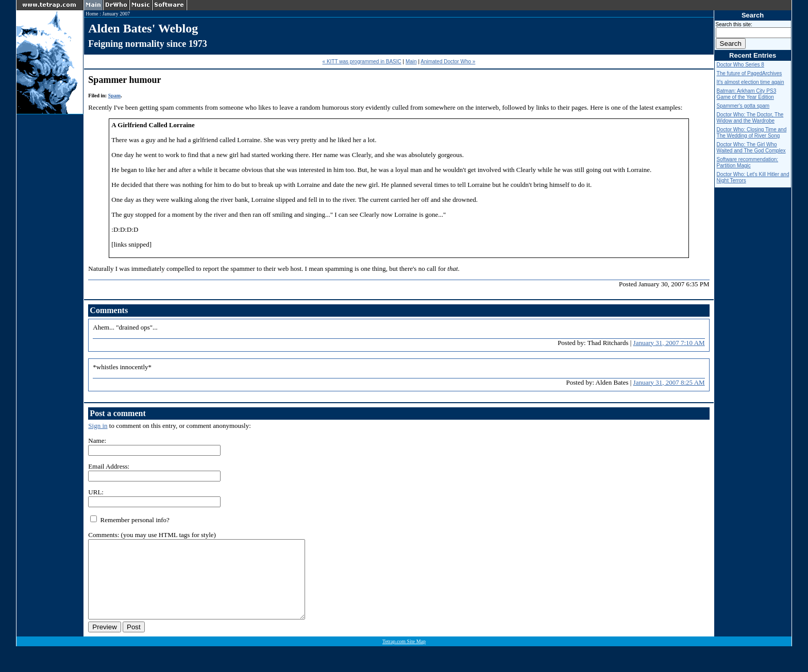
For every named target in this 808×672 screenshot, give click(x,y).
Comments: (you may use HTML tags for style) (152, 535)
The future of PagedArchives (750, 73)
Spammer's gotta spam (743, 106)
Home (92, 14)
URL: (96, 492)
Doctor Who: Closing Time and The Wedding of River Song (752, 133)
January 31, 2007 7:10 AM (669, 343)
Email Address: (109, 466)
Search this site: (734, 24)
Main (411, 62)
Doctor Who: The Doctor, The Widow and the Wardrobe (750, 118)
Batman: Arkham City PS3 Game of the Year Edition (747, 94)
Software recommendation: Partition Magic (748, 162)
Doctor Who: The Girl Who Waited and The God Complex (751, 148)
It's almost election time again (751, 82)
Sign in (98, 426)
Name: (97, 441)
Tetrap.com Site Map (404, 657)
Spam (114, 96)
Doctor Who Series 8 (740, 65)
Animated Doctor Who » (448, 62)
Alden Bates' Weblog (143, 28)
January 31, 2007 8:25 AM (669, 382)
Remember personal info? (130, 520)
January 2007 (116, 14)
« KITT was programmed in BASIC (362, 62)
